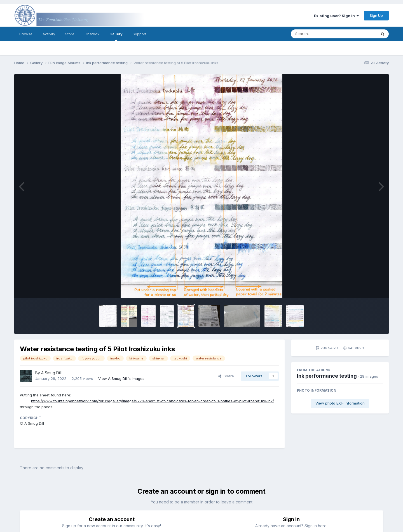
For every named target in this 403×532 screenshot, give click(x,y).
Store (70, 34)
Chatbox (92, 34)
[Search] (318, 34)
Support (140, 34)
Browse (26, 34)
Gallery (116, 36)
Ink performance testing (327, 376)
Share (226, 376)
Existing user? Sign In (336, 16)
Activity (49, 34)
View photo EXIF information (340, 403)
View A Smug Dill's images (121, 378)
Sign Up (376, 15)
